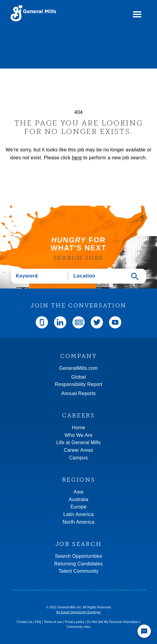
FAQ (38, 622)
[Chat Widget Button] (144, 631)
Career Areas (79, 450)
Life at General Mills (78, 442)
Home (78, 428)
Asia (78, 492)
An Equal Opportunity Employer (78, 612)
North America (78, 522)
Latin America (78, 514)
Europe (79, 507)
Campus (79, 458)
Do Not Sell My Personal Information (113, 622)
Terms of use (53, 622)
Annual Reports (78, 393)
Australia (78, 499)
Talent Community (78, 571)
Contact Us (24, 622)
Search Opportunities (78, 556)
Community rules (78, 627)
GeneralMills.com (79, 368)
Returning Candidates (79, 564)
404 (78, 112)
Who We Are (78, 435)
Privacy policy (75, 622)
